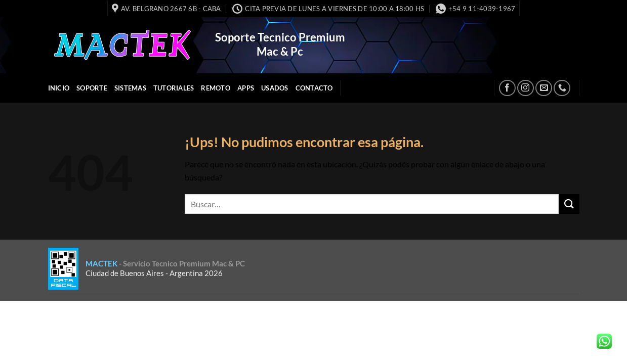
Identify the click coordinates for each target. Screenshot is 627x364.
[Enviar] (569, 204)
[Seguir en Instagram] (526, 88)
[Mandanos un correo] (544, 88)
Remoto (216, 88)
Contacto (314, 88)
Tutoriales (174, 88)
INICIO (59, 88)
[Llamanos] (562, 88)
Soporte (92, 88)
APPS (246, 88)
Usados (275, 88)
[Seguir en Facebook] (507, 88)
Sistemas (130, 88)
